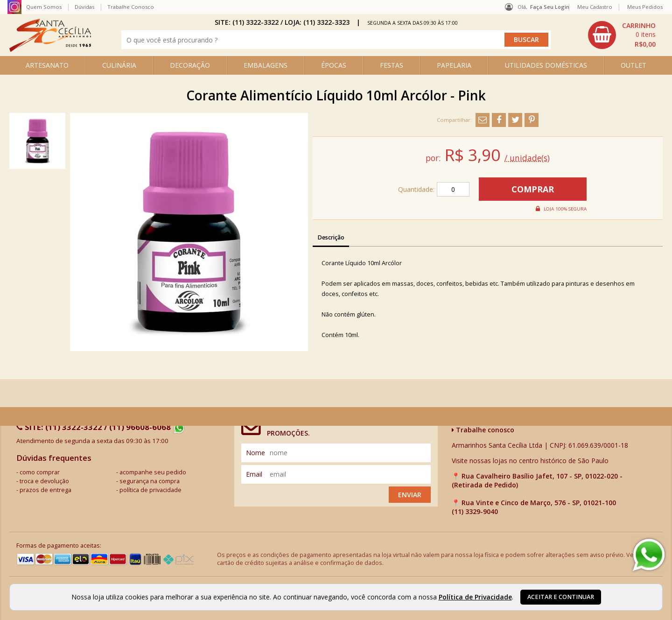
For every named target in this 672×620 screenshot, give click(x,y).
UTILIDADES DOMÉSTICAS (546, 65)
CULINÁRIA (119, 65)
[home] (50, 49)
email (254, 474)
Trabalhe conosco (483, 430)
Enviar (410, 495)
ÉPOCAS (334, 65)
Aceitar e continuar (561, 597)
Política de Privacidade (475, 597)
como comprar (40, 472)
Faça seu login (550, 7)
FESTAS (392, 65)
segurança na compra (150, 481)
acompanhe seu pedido (153, 472)
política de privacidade (150, 490)
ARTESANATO (47, 65)
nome (255, 453)
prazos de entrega (45, 490)
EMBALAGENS (266, 65)
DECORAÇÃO (190, 65)
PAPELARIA (454, 65)
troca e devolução (44, 481)
